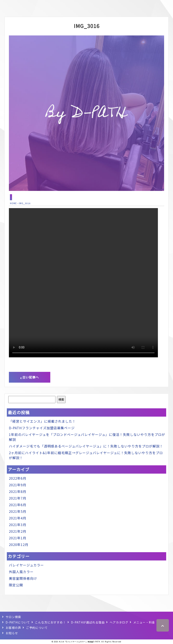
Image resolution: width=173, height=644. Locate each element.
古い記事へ (29, 377)
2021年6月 (18, 505)
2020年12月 (19, 545)
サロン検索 (13, 617)
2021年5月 (18, 511)
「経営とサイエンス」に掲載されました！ (42, 421)
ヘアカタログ (119, 622)
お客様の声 (13, 628)
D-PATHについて (18, 622)
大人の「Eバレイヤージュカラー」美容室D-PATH (79, 642)
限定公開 (16, 585)
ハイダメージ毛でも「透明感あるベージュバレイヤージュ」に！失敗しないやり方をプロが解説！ (86, 446)
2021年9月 (18, 485)
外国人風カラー (21, 572)
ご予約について (37, 628)
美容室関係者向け (23, 578)
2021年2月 (18, 531)
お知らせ (12, 633)
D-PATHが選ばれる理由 (88, 622)
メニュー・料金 (144, 622)
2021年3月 (18, 525)
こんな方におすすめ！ (50, 622)
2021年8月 (18, 491)
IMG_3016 (87, 26)
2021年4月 (18, 518)
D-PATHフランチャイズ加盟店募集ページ (42, 428)
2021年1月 (18, 538)
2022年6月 (18, 478)
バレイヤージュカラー (26, 565)
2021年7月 (18, 498)
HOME (13, 203)
